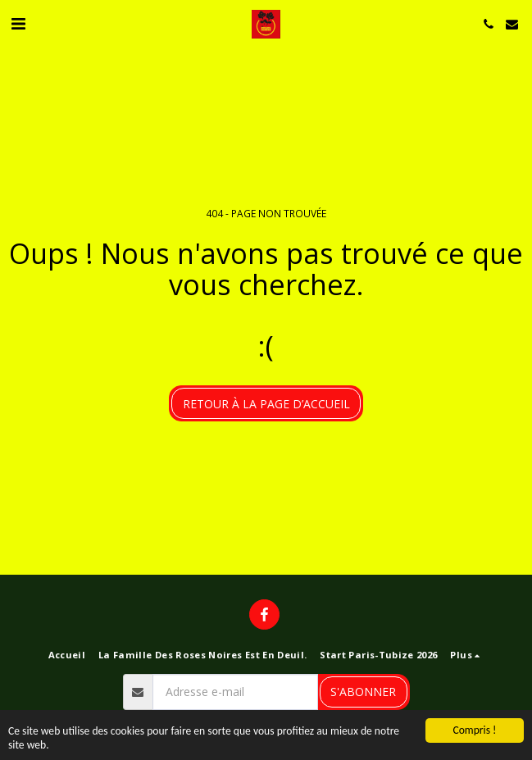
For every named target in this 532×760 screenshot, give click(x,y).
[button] (18, 23)
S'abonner (363, 692)
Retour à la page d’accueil (266, 404)
